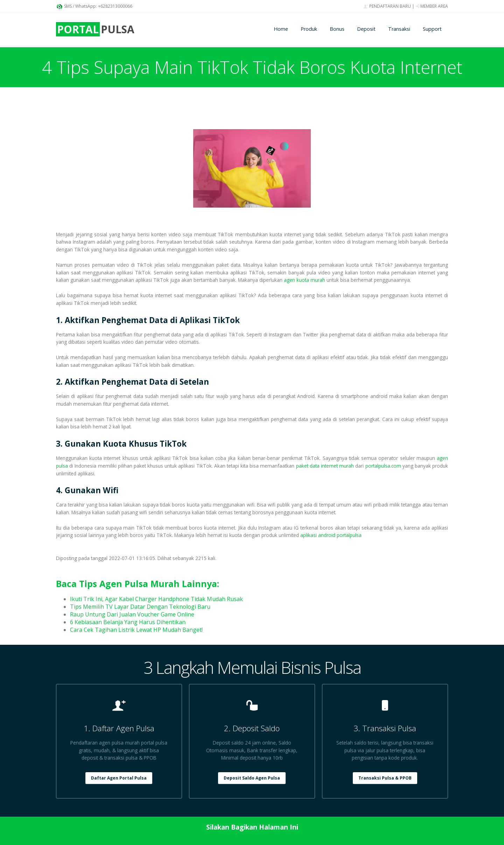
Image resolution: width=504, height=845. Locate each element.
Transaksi (399, 29)
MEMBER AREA (432, 6)
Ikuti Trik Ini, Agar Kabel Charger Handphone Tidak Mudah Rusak (156, 599)
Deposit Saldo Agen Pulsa (252, 778)
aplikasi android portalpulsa (331, 535)
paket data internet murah (325, 466)
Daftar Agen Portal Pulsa (119, 778)
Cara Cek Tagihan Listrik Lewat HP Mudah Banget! (136, 630)
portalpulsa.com (383, 466)
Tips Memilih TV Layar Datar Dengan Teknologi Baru (140, 607)
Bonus (337, 29)
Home (281, 29)
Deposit (366, 29)
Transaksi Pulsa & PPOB (385, 778)
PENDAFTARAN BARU (387, 6)
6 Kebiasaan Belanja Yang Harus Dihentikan (128, 622)
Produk (309, 29)
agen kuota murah (304, 280)
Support (432, 29)
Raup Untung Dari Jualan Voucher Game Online (132, 614)
